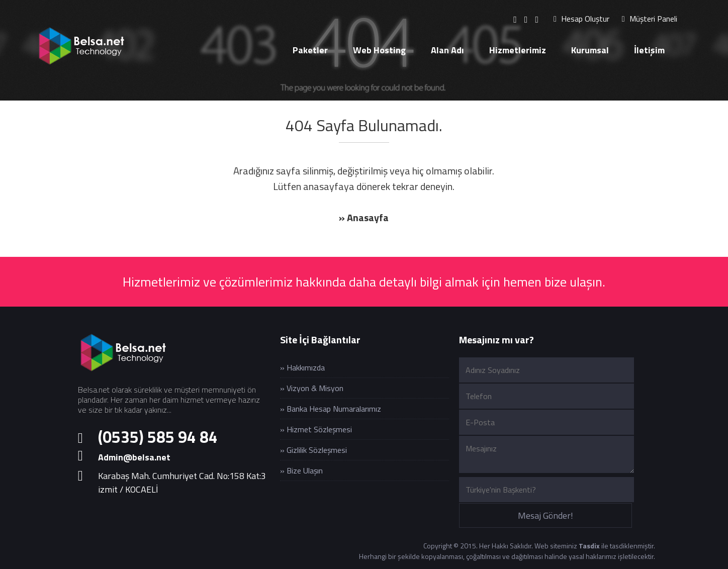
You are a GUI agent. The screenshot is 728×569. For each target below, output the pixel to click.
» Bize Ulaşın (301, 470)
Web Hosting (379, 50)
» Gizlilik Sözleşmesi (313, 450)
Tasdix (589, 546)
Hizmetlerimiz (518, 50)
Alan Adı (447, 50)
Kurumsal (590, 50)
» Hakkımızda (302, 367)
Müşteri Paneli (650, 19)
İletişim (649, 50)
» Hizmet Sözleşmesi (316, 429)
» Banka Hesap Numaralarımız (331, 409)
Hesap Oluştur (581, 19)
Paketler (310, 50)
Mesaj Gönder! (545, 515)
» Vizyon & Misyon (312, 388)
